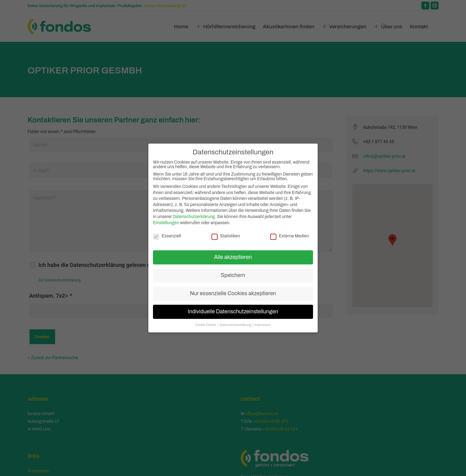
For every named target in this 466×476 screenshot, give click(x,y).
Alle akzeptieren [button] (233, 257)
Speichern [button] (233, 275)
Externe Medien (290, 236)
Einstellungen (166, 223)
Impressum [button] (263, 325)
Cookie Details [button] (206, 325)
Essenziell (167, 236)
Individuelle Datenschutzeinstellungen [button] (233, 312)
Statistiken (226, 236)
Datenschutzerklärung (194, 217)
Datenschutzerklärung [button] (236, 325)
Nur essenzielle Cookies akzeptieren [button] (233, 294)
